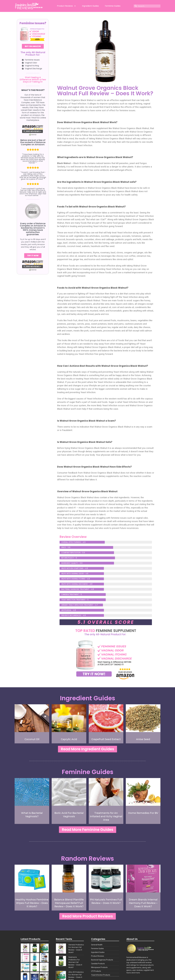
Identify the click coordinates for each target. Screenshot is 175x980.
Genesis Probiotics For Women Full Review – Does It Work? (76, 949)
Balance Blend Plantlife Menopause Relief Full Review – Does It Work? (69, 903)
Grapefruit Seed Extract (106, 739)
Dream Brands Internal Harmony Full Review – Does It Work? (143, 903)
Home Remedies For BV (143, 813)
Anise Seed (143, 739)
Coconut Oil (32, 739)
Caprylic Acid (69, 739)
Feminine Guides (113, 6)
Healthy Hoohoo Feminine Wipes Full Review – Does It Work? (32, 903)
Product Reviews (66, 6)
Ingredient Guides (90, 6)
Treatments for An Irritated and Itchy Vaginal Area (106, 816)
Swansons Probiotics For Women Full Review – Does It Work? (75, 962)
